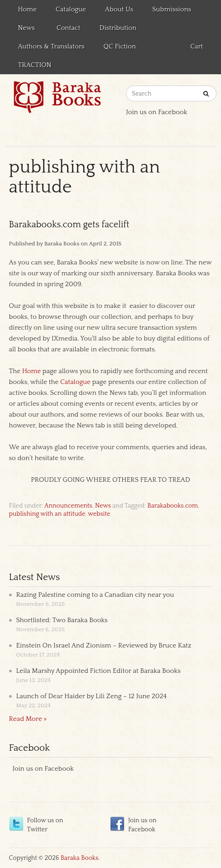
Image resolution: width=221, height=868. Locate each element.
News (25, 29)
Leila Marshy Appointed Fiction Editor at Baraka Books (98, 671)
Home (28, 9)
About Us (119, 9)
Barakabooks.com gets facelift (69, 225)
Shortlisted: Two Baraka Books (62, 620)
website (99, 514)
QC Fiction (120, 46)
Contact (68, 28)
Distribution (118, 28)
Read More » (28, 719)
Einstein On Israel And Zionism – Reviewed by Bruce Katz (104, 645)
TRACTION (35, 65)
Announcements (68, 506)
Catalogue (71, 9)
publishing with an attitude (47, 514)
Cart (197, 46)
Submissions (172, 9)
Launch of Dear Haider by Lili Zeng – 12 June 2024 (92, 696)
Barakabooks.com (172, 506)
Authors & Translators (51, 46)
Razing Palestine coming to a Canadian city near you (95, 595)
